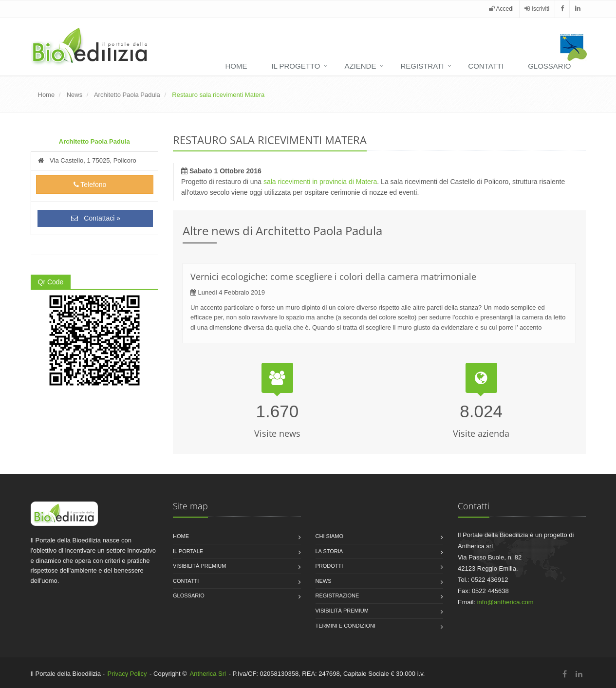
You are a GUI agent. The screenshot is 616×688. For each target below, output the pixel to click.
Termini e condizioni (345, 626)
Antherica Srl (208, 674)
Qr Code (51, 282)
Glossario (549, 66)
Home (236, 66)
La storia (329, 551)
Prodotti (329, 566)
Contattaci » (95, 218)
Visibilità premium (199, 566)
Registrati (422, 66)
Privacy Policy (127, 674)
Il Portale (188, 551)
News (75, 95)
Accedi (501, 9)
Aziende (360, 66)
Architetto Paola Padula (127, 95)
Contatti (486, 66)
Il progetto (296, 66)
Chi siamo (329, 536)
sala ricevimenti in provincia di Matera (320, 182)
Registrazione (337, 595)
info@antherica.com (505, 602)
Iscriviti (537, 9)
